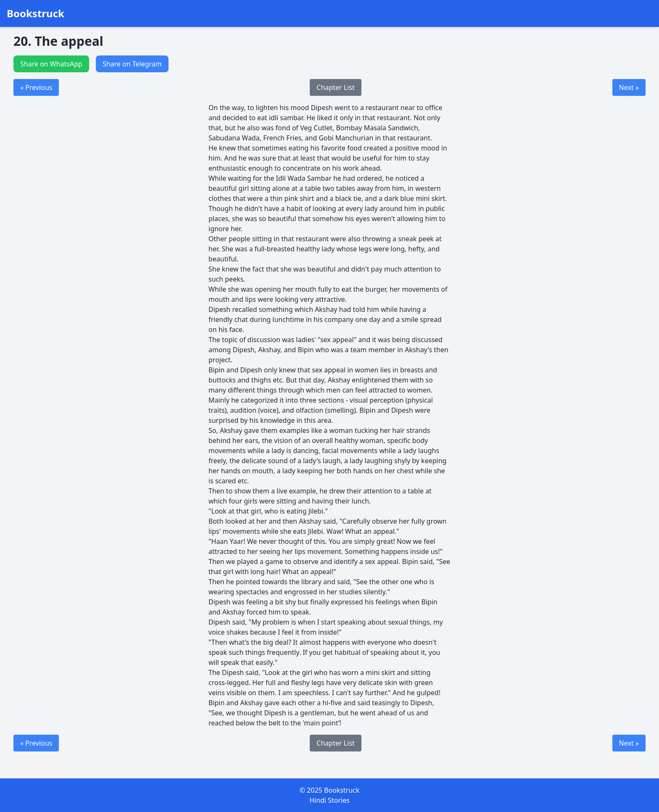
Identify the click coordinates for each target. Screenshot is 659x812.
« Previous (36, 87)
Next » (629, 87)
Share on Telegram (132, 64)
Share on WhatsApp (51, 64)
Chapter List (335, 87)
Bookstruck (36, 13)
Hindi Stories (329, 800)
